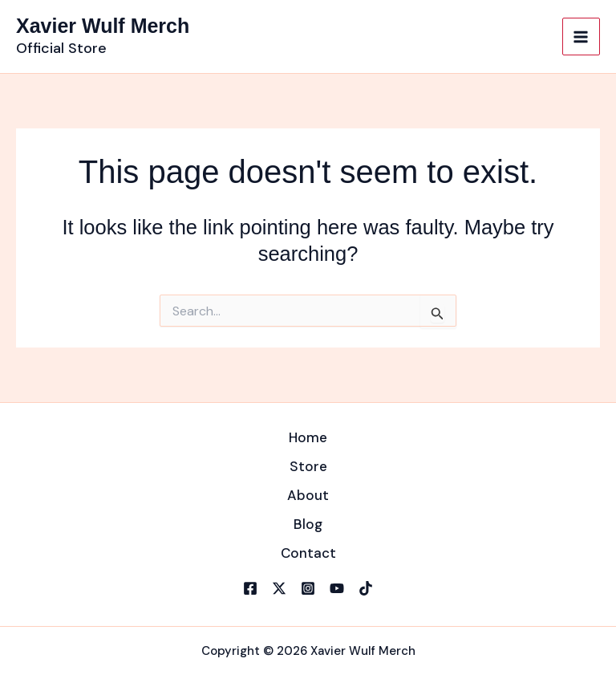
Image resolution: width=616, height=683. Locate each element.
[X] (279, 588)
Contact (308, 553)
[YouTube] (337, 588)
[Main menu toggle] (582, 37)
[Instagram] (308, 588)
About (308, 495)
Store (308, 466)
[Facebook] (250, 588)
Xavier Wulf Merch (103, 26)
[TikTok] (366, 588)
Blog (308, 524)
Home (308, 437)
